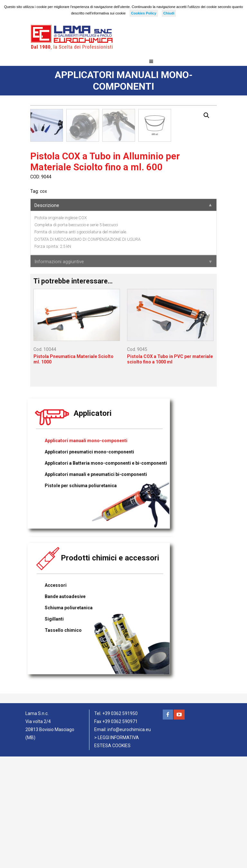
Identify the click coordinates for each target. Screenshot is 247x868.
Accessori (56, 697)
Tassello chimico (63, 742)
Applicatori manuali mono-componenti (86, 552)
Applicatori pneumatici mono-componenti (89, 563)
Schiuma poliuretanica (69, 719)
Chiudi (169, 13)
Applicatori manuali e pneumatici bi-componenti (96, 586)
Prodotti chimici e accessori (110, 669)
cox (43, 303)
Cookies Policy (144, 13)
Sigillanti (54, 730)
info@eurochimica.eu (129, 841)
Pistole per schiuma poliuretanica (81, 597)
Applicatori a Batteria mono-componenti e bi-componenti (106, 575)
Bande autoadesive (65, 708)
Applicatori (93, 525)
